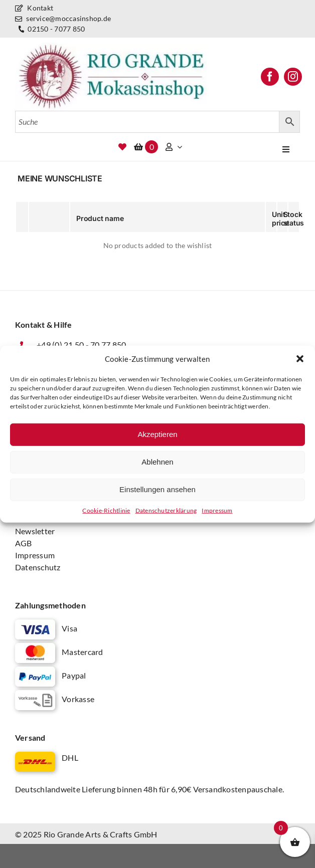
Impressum (217, 510)
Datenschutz (38, 567)
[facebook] (270, 77)
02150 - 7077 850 (50, 29)
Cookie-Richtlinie (106, 510)
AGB (24, 543)
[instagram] (293, 77)
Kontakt (34, 8)
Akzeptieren (157, 434)
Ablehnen (157, 462)
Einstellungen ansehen (158, 489)
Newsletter (35, 531)
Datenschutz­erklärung (166, 510)
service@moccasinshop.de (63, 18)
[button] (300, 359)
